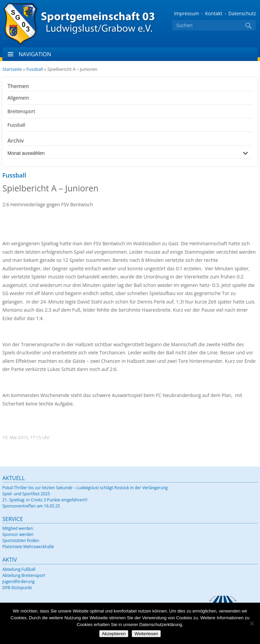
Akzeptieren (114, 634)
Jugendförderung (18, 581)
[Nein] (252, 623)
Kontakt (214, 13)
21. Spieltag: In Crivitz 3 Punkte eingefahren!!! (45, 500)
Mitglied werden (18, 528)
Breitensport (21, 111)
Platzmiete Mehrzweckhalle (28, 547)
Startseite (12, 69)
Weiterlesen (146, 634)
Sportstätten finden (21, 541)
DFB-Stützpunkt (17, 588)
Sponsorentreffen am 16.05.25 (31, 506)
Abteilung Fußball (19, 569)
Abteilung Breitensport (24, 575)
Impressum (187, 13)
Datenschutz (242, 13)
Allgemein (18, 98)
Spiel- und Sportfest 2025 (26, 494)
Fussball (35, 69)
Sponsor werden (18, 534)
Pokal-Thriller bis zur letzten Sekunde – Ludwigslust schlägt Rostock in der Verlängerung (85, 488)
